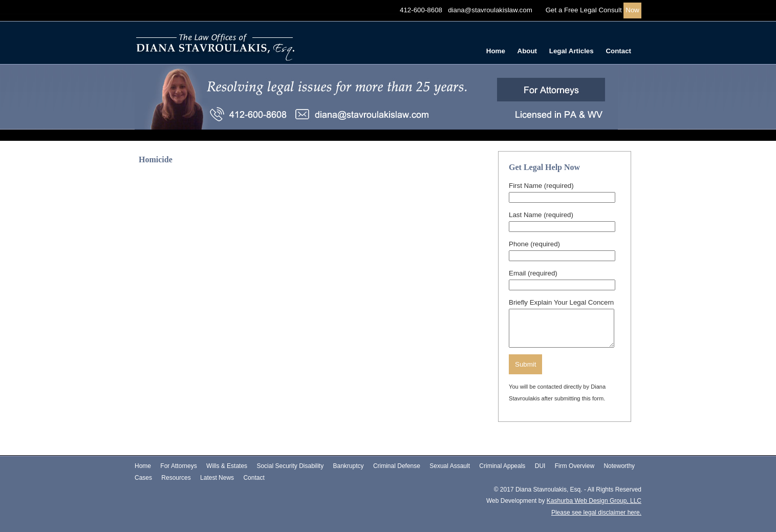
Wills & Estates (227, 466)
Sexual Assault (450, 466)
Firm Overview (575, 466)
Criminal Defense (397, 466)
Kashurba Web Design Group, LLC (594, 501)
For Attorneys (178, 466)
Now (632, 10)
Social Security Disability (290, 466)
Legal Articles (572, 51)
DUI (540, 466)
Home (496, 51)
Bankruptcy (349, 466)
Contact (618, 51)
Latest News (217, 478)
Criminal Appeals (502, 466)
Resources (176, 478)
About (527, 51)
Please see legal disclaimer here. (596, 513)
